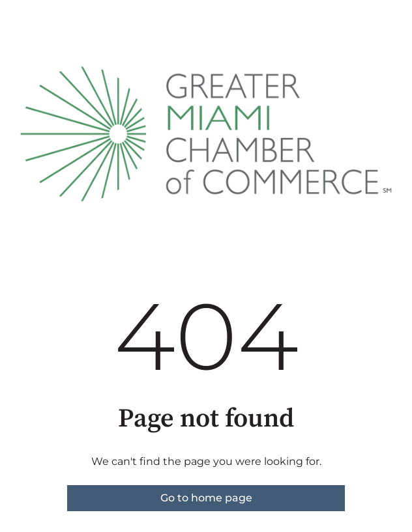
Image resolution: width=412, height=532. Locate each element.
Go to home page (206, 498)
